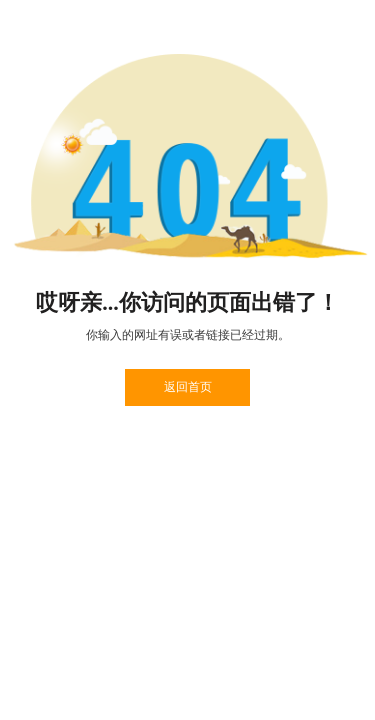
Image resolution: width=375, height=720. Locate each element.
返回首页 (188, 387)
